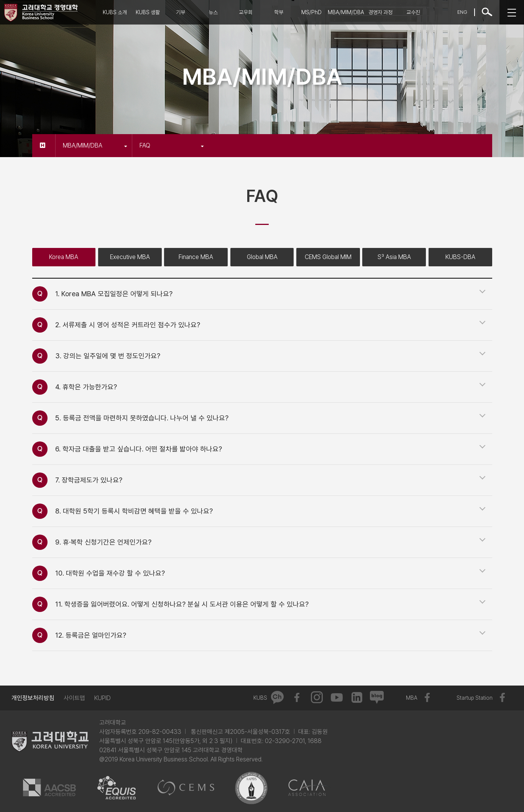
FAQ (172, 145)
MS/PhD (311, 12)
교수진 (413, 12)
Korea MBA (64, 257)
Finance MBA (196, 257)
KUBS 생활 (148, 12)
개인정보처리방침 (33, 698)
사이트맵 (74, 698)
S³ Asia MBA (394, 257)
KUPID (103, 698)
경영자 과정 (380, 12)
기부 (181, 12)
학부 (279, 12)
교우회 (246, 12)
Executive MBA (130, 257)
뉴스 (213, 12)
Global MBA (262, 257)
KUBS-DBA (460, 257)
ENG (462, 12)
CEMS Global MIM (328, 257)
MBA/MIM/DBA (346, 12)
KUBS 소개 (115, 12)
